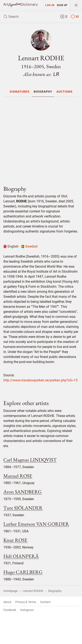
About (7, 602)
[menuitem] (20, 92)
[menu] (76, 5)
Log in (50, 5)
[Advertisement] (43, 139)
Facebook (10, 610)
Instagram (27, 610)
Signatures (20, 92)
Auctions (64, 92)
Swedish (29, 246)
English (11, 246)
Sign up (62, 5)
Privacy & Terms (26, 602)
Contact (45, 602)
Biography (43, 92)
